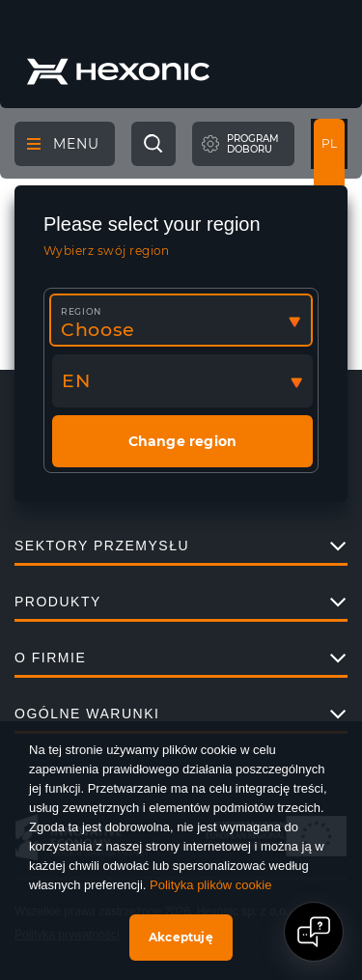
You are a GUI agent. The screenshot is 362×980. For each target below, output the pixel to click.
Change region (183, 441)
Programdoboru (253, 144)
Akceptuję (181, 937)
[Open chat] (314, 932)
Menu (63, 144)
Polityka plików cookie (210, 885)
